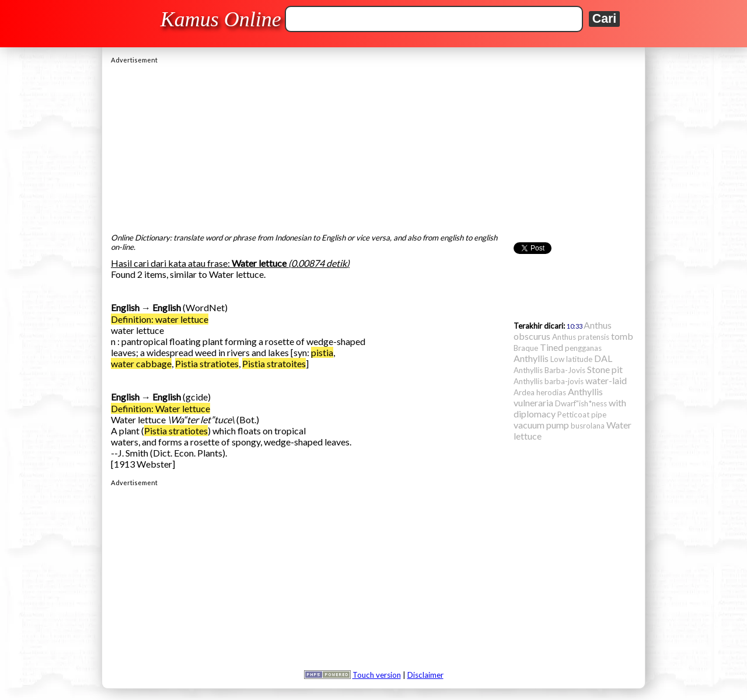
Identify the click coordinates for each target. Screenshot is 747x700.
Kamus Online (221, 19)
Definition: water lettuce (160, 319)
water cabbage (141, 363)
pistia (322, 352)
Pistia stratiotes (207, 363)
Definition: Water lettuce (160, 408)
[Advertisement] (373, 145)
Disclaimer (425, 675)
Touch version (377, 675)
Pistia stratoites (274, 363)
